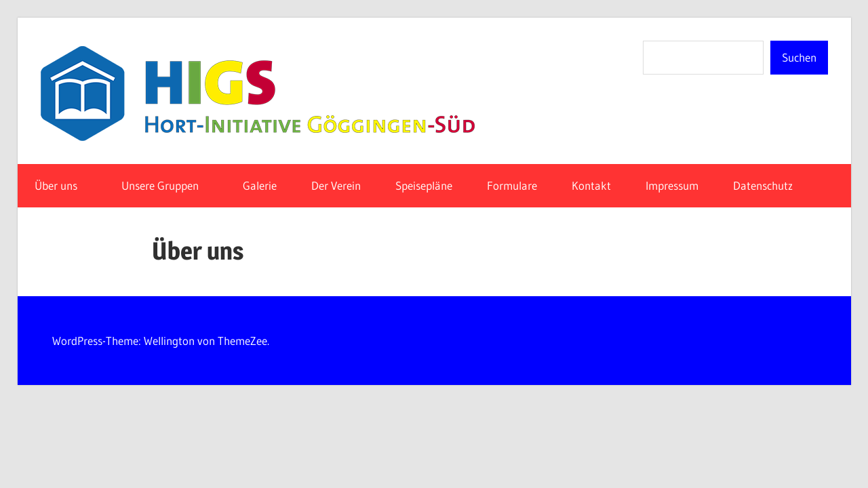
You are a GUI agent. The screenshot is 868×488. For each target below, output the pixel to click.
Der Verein (336, 185)
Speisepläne (424, 185)
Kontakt (591, 185)
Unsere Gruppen (167, 185)
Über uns (63, 185)
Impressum (672, 185)
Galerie (260, 185)
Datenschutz (770, 185)
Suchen (799, 57)
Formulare (512, 185)
